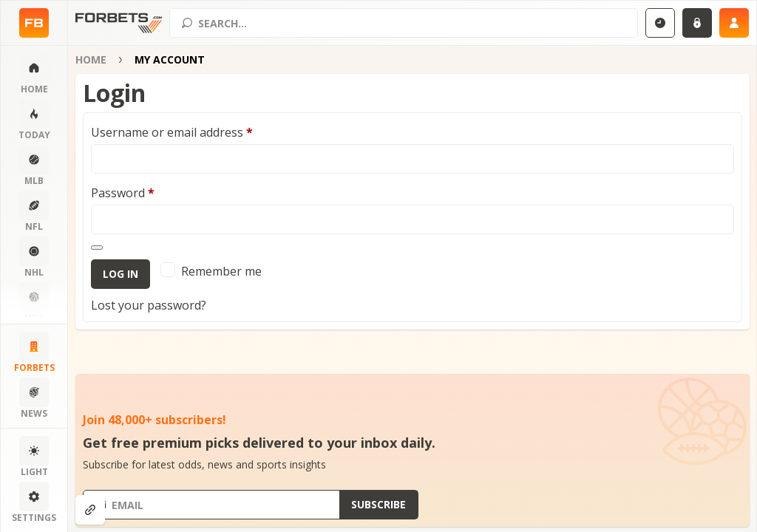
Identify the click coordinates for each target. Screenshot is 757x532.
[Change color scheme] (34, 457)
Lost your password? (149, 305)
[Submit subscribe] (378, 505)
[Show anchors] (90, 510)
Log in (120, 274)
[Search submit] (187, 23)
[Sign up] (734, 23)
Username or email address (172, 132)
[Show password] (97, 248)
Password (123, 193)
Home (91, 59)
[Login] (697, 23)
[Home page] (34, 23)
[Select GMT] (660, 23)
